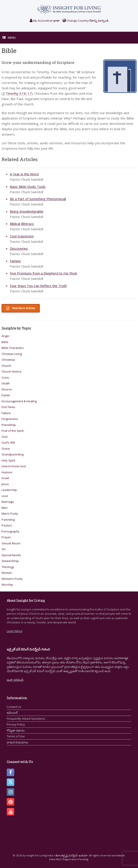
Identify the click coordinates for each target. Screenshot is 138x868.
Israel (5, 478)
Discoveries (19, 248)
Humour (7, 472)
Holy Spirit (8, 460)
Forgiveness (10, 419)
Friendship (9, 425)
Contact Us (14, 707)
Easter (6, 395)
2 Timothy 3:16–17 (17, 93)
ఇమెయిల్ (12, 713)
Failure (6, 413)
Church (6, 366)
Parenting (8, 520)
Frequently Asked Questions (26, 719)
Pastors (7, 525)
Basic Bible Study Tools (28, 187)
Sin (4, 549)
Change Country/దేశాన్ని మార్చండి (86, 21)
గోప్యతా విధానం (16, 730)
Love (5, 496)
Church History (11, 371)
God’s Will (8, 442)
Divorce (7, 389)
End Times (8, 407)
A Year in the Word (24, 174)
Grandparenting (13, 454)
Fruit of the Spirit (13, 431)
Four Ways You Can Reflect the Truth (38, 286)
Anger (6, 336)
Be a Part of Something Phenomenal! (38, 199)
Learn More (15, 631)
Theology (8, 567)
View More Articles (21, 308)
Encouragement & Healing (19, 401)
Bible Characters (13, 348)
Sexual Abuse (11, 543)
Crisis (5, 377)
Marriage (8, 502)
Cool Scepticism (22, 236)
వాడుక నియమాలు (18, 742)
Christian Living (12, 354)
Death (6, 383)
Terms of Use (16, 736)
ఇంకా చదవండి (15, 680)
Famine (15, 261)
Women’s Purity (12, 579)
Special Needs (11, 555)
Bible (5, 342)
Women (7, 573)
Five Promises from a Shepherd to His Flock (43, 273)
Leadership (9, 490)
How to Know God (14, 466)
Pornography (10, 531)
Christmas (8, 360)
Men (5, 508)
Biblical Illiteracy (22, 224)
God (4, 437)
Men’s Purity (10, 514)
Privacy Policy (16, 724)
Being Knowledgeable (27, 211)
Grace (6, 449)
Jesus (5, 484)
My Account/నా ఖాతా (45, 21)
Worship (7, 585)
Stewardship (10, 561)
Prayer (6, 537)
